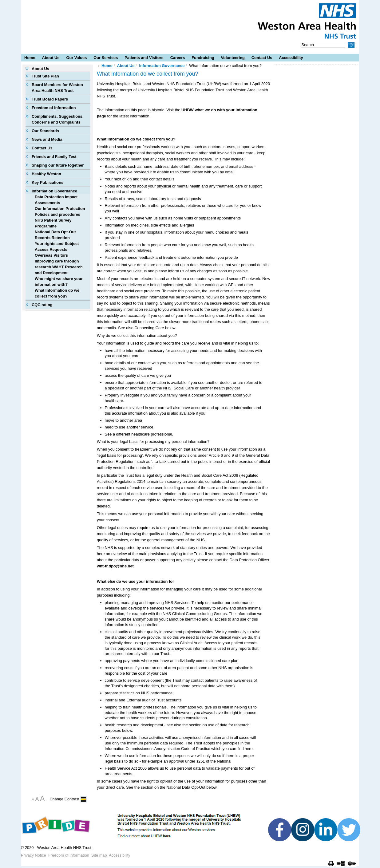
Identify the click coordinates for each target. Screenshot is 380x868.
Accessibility (291, 58)
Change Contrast (64, 799)
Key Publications (47, 182)
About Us (51, 58)
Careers (178, 58)
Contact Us (262, 58)
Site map (99, 855)
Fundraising (203, 58)
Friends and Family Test (54, 157)
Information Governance (54, 191)
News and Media (47, 139)
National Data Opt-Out (55, 232)
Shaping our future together (58, 165)
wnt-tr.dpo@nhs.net (115, 566)
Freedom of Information (54, 108)
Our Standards (45, 131)
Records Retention (52, 238)
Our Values (76, 58)
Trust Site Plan (45, 76)
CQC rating (42, 305)
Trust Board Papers (50, 99)
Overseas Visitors (51, 255)
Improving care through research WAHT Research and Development (59, 267)
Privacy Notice (34, 855)
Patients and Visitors (144, 58)
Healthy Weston (46, 174)
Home (30, 58)
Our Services (106, 58)
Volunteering (233, 58)
